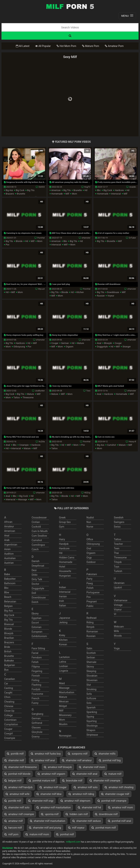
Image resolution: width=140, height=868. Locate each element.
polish (90, 588)
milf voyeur (76, 828)
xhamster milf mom (92, 767)
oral (89, 548)
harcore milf (13, 828)
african (8, 522)
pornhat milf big (110, 760)
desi (34, 570)
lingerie (64, 671)
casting (9, 688)
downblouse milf (106, 814)
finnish (36, 676)
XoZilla (42, 442)
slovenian (92, 680)
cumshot (111, 445)
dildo (34, 575)
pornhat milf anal (119, 821)
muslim (63, 724)
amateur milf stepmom (75, 801)
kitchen (80, 292)
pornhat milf (65, 834)
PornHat (41, 238)
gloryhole (37, 732)
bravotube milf (72, 781)
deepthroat (38, 566)
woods (118, 636)
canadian (10, 679)
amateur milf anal (43, 760)
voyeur (111, 296)
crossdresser (39, 518)
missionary (65, 715)
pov (7, 245)
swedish (119, 518)
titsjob (118, 562)
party (89, 579)
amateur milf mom (121, 807)
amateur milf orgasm (51, 774)
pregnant (92, 602)
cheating (9, 702)
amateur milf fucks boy (46, 754)
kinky (62, 635)
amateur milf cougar (53, 787)
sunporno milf (78, 754)
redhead (91, 618)
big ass (9, 190)
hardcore (119, 190)
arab (7, 540)
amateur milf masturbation (54, 807)
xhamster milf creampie (105, 781)
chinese (9, 706)
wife (116, 631)
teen (117, 548)
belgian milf (13, 781)
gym (62, 527)
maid (62, 683)
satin (89, 648)
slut (89, 685)
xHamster (86, 238)
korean (63, 644)
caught (8, 693)
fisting (35, 680)
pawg (90, 583)
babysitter (10, 579)
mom (75, 194)
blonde (19, 241)
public (90, 606)
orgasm (69, 347)
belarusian (10, 602)
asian (7, 549)
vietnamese (121, 600)
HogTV (87, 187)
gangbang (37, 714)
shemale (91, 662)
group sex (65, 522)
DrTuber (132, 238)
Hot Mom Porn (66, 46)
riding (90, 622)
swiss (117, 527)
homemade (57, 194)
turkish (118, 571)
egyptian (36, 618)
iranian (63, 596)
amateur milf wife (17, 794)
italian (63, 606)
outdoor (91, 562)
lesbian (64, 666)
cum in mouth (40, 531)
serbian (91, 657)
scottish (91, 653)
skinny (90, 667)
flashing (36, 685)
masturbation (67, 692)
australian (10, 558)
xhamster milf (14, 760)
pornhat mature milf (42, 781)
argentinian (11, 545)
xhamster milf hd (89, 807)
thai (116, 553)
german (65, 343)
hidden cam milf (77, 814)
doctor (35, 584)
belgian (8, 606)
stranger (127, 347)
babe (7, 574)
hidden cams (67, 558)
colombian (10, 720)
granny (36, 737)
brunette (21, 194)
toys (117, 567)
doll (34, 593)
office (90, 539)
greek (62, 518)
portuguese (93, 592)
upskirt (118, 588)
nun (89, 522)
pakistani (92, 574)
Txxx (88, 391)
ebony (35, 614)
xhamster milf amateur (77, 760)
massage (23, 500)
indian (63, 587)
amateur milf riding (81, 794)
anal (99, 343)
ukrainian (119, 583)
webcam (119, 627)
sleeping (91, 671)
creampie (24, 445)
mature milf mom (37, 834)
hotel (62, 567)
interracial (116, 194)
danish (35, 561)
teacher (118, 544)
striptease (92, 735)
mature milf (113, 774)
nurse (90, 527)
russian (101, 296)
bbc (99, 190)
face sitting (38, 648)
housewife (65, 571)
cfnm (7, 697)
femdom (37, 657)
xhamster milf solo (17, 807)
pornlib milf (15, 754)
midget (63, 706)
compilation (11, 724)
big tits (31, 190)
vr (115, 614)
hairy (62, 539)
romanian (92, 632)
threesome (28, 398)
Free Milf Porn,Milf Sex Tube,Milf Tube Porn (70, 6)
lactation (64, 657)
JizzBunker (40, 391)
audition (9, 554)
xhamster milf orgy (41, 801)
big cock (20, 190)
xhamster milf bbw (49, 794)
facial (35, 653)
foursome (37, 694)
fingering (37, 671)
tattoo (17, 398)
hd (86, 190)
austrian (9, 563)
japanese (65, 618)
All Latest (23, 46)
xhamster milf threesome (21, 767)
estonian (36, 627)
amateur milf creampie (19, 814)
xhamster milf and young (45, 828)
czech (35, 549)
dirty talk (37, 579)
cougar (55, 343)
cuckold (36, 527)
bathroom (10, 583)
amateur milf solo (86, 787)
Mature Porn (91, 46)
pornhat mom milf (104, 828)
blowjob (108, 343)
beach (8, 597)
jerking (63, 622)
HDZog (87, 493)
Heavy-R (132, 442)
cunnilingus (38, 545)
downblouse (113, 292)
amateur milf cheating (119, 787)
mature (81, 343)
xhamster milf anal (85, 774)
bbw (7, 592)
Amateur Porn (114, 46)
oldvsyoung (19, 347)
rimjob (90, 627)
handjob (64, 544)
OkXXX (42, 187)
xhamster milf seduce (87, 821)
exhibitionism (39, 636)
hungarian (65, 576)
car (6, 683)
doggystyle (102, 347)
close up (9, 711)
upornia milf (50, 814)
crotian (36, 522)
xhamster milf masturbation (48, 821)
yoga (117, 648)
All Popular (43, 46)
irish (62, 601)
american (56, 190)
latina (63, 662)
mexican (64, 701)
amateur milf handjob (19, 787)
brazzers (10, 194)
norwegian (65, 736)
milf (67, 194)
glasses (36, 727)
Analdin (133, 187)
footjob (36, 689)
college (8, 715)
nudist (90, 518)
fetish (35, 662)
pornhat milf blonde (17, 774)
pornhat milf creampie (112, 801)
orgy (89, 558)
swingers (119, 522)
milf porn (11, 834)
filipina (36, 667)
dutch (35, 602)
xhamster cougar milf (115, 794)
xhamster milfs (105, 754)
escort (35, 623)
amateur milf (14, 821)
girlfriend (37, 723)
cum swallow (39, 536)
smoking (91, 689)
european (37, 632)
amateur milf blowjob (58, 767)
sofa (89, 694)
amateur (9, 526)
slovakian (92, 676)
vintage (118, 605)
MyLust (42, 289)
